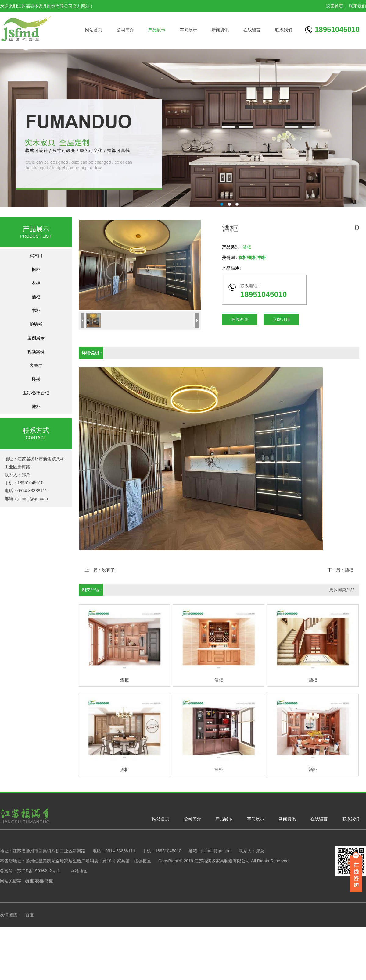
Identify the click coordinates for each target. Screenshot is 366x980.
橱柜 (36, 269)
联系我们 (357, 6)
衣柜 (36, 283)
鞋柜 (36, 407)
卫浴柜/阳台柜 (36, 393)
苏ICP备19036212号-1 (38, 871)
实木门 (36, 256)
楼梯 (36, 379)
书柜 (36, 311)
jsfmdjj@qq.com (33, 499)
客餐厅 (36, 365)
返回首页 (335, 6)
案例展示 (36, 338)
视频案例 (36, 352)
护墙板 (36, 324)
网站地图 (79, 871)
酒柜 (36, 297)
